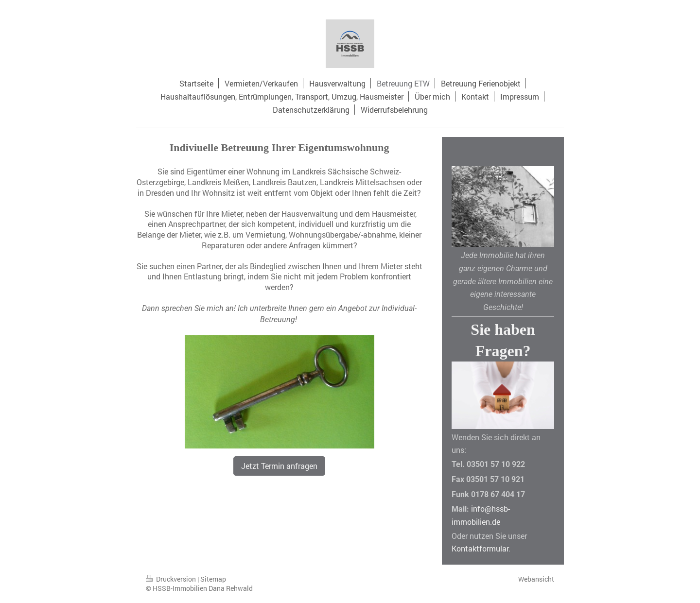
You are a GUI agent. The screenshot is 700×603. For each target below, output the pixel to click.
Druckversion (172, 579)
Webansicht (536, 579)
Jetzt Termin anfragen (279, 466)
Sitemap (213, 579)
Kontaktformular (480, 548)
